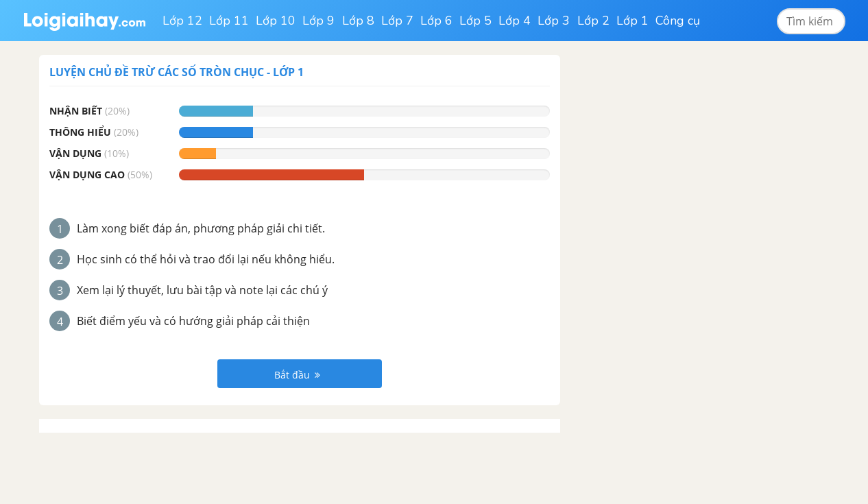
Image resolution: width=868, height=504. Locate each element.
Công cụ (678, 21)
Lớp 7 (397, 21)
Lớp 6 (436, 21)
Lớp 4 (515, 21)
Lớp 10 (276, 21)
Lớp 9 (318, 21)
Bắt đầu (297, 375)
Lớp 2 (593, 21)
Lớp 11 (229, 21)
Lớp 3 (554, 21)
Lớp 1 (632, 21)
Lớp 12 (182, 21)
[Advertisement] (679, 261)
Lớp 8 (358, 21)
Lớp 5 (475, 21)
